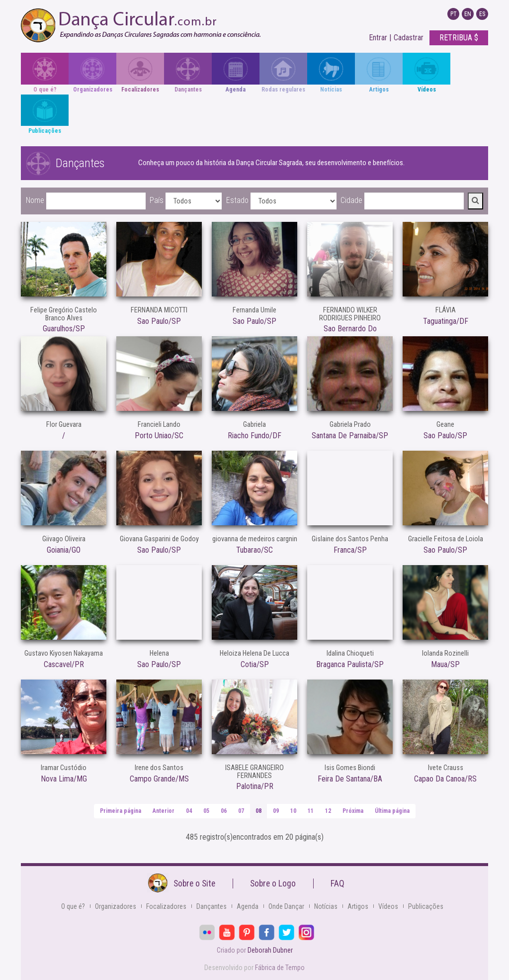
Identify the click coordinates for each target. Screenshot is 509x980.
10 (293, 811)
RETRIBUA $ (459, 38)
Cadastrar (409, 38)
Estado (237, 200)
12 (328, 811)
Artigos (358, 906)
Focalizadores (166, 906)
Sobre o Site (194, 883)
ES (482, 14)
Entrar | (380, 38)
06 (224, 811)
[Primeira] (121, 811)
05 (206, 811)
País (157, 200)
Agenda (248, 906)
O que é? (73, 906)
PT (454, 14)
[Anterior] (164, 811)
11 (311, 811)
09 (276, 811)
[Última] (392, 811)
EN (468, 14)
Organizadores (116, 906)
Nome (35, 200)
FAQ (338, 883)
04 (189, 811)
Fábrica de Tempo (280, 968)
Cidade (351, 200)
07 (241, 811)
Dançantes (212, 906)
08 (258, 811)
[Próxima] (353, 811)
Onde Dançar (286, 906)
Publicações (426, 906)
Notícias (326, 906)
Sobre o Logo (273, 883)
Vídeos (388, 906)
